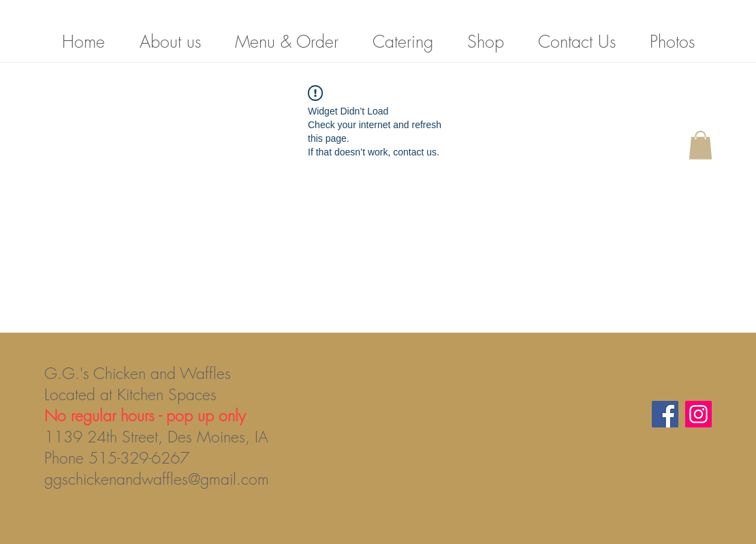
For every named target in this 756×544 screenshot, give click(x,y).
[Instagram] (698, 414)
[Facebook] (665, 414)
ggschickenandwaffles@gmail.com (157, 479)
